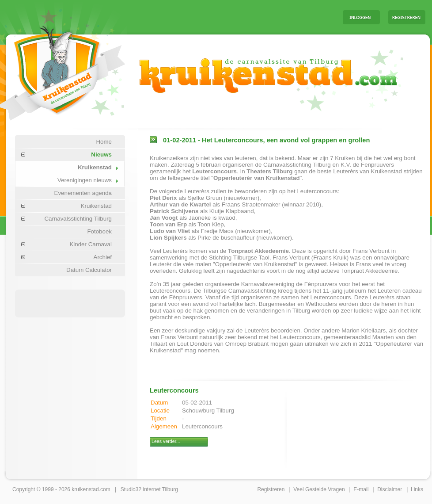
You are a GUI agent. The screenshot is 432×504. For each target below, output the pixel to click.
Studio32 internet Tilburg (149, 489)
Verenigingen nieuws (85, 180)
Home (104, 142)
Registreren (271, 489)
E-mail (361, 489)
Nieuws (101, 155)
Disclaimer (390, 489)
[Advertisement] (70, 303)
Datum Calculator (89, 270)
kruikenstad (85, 489)
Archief (103, 257)
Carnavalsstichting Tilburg (78, 219)
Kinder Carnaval (91, 244)
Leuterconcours (202, 426)
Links (417, 489)
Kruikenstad (95, 167)
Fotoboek (99, 231)
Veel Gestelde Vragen (319, 489)
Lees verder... (166, 441)
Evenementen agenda (83, 193)
